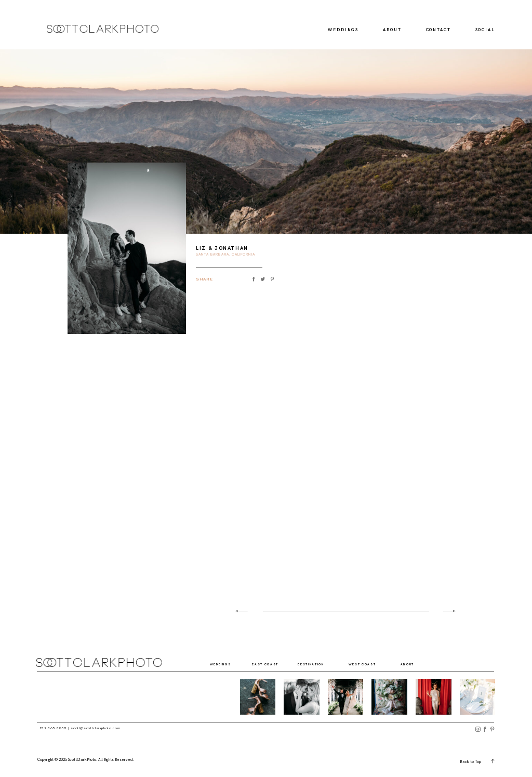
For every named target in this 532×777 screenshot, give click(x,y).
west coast (367, 665)
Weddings (343, 30)
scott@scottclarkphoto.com (95, 728)
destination (317, 665)
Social (485, 30)
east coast (269, 665)
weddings (225, 665)
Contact (438, 30)
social (444, 665)
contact (480, 665)
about (410, 665)
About (392, 30)
